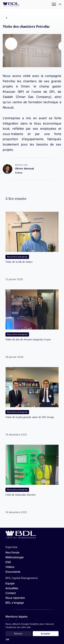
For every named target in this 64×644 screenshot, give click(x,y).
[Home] (21, 538)
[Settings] (60, 4)
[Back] (6, 18)
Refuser (18, 634)
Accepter (46, 634)
